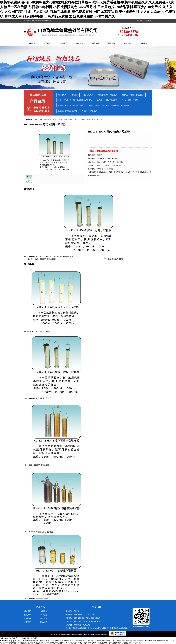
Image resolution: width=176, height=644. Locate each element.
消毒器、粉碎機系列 (89, 111)
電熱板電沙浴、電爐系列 (108, 95)
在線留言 (127, 43)
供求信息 (80, 43)
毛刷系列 (75, 95)
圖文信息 (48, 120)
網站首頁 (140, 21)
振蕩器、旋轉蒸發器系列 (67, 111)
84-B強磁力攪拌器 (117, 259)
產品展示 (64, 43)
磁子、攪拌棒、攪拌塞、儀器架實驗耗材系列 (75, 100)
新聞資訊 (111, 43)
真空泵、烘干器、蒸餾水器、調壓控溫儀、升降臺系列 (109, 106)
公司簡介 (48, 43)
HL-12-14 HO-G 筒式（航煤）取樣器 (88, 120)
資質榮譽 (96, 43)
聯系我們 (148, 21)
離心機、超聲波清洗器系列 (107, 100)
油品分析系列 (88, 95)
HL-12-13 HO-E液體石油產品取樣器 (43, 259)
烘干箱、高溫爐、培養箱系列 (133, 95)
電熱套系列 (62, 95)
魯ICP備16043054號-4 (99, 635)
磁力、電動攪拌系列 (130, 100)
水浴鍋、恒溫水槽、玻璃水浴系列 (71, 106)
